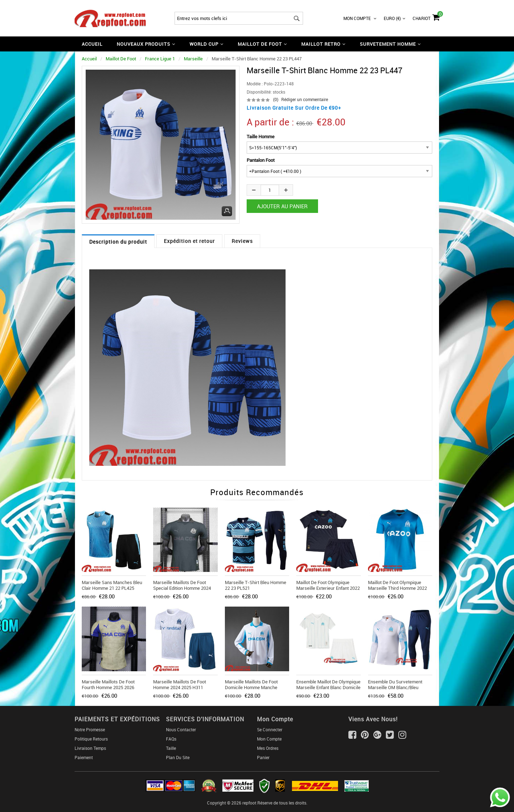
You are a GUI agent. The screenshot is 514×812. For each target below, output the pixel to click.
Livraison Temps (90, 748)
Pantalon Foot (261, 160)
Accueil (92, 44)
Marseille (193, 59)
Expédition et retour (189, 241)
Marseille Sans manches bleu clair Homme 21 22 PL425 (112, 585)
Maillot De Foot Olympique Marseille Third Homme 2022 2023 (397, 588)
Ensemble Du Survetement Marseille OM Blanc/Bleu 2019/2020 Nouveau (395, 687)
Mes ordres (268, 748)
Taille (171, 748)
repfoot (249, 803)
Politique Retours (91, 739)
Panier (263, 757)
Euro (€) (395, 18)
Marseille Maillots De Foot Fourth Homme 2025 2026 (108, 684)
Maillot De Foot (121, 59)
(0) (276, 99)
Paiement (84, 757)
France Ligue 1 (160, 59)
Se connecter (270, 729)
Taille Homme (261, 136)
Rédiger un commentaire (305, 99)
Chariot (426, 16)
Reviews (242, 241)
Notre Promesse (90, 729)
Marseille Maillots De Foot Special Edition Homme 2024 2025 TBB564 (182, 588)
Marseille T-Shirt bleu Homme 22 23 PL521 (256, 585)
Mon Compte (360, 18)
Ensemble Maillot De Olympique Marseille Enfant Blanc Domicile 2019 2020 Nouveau (328, 687)
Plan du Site (178, 757)
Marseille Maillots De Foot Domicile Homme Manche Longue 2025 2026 (251, 687)
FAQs (171, 739)
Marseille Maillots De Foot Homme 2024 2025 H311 (180, 684)
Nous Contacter (181, 729)
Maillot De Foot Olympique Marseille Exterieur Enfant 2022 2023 (328, 588)
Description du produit (118, 242)
